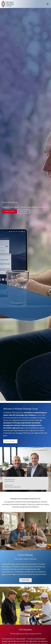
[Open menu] (48, 4)
